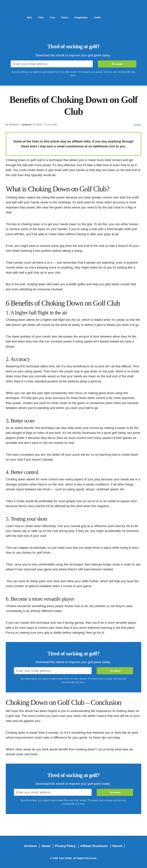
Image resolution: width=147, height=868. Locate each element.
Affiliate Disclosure (94, 846)
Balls (30, 17)
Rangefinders (86, 17)
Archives (31, 846)
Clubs (42, 17)
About (46, 846)
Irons (55, 17)
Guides (104, 17)
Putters (68, 17)
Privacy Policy (66, 846)
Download (117, 64)
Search (118, 846)
